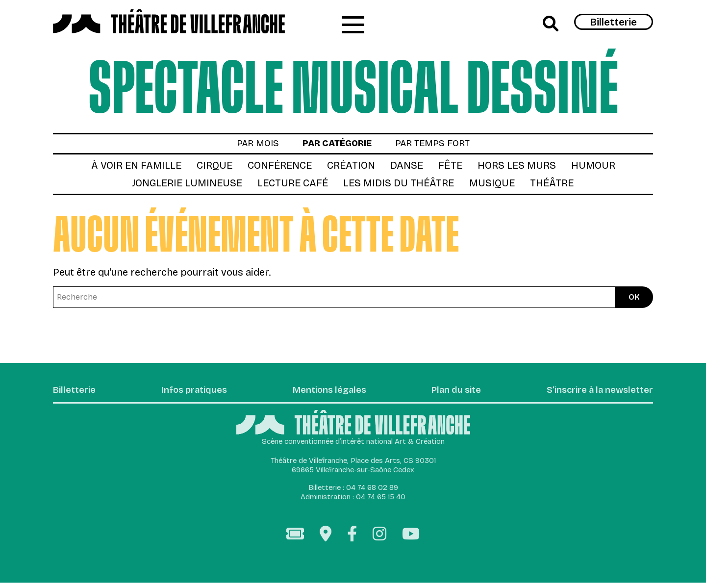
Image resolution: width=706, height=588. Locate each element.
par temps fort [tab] (438, 147)
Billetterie (614, 23)
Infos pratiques (192, 395)
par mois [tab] (250, 147)
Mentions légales (326, 395)
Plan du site (451, 395)
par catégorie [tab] (335, 147)
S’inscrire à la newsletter (594, 395)
